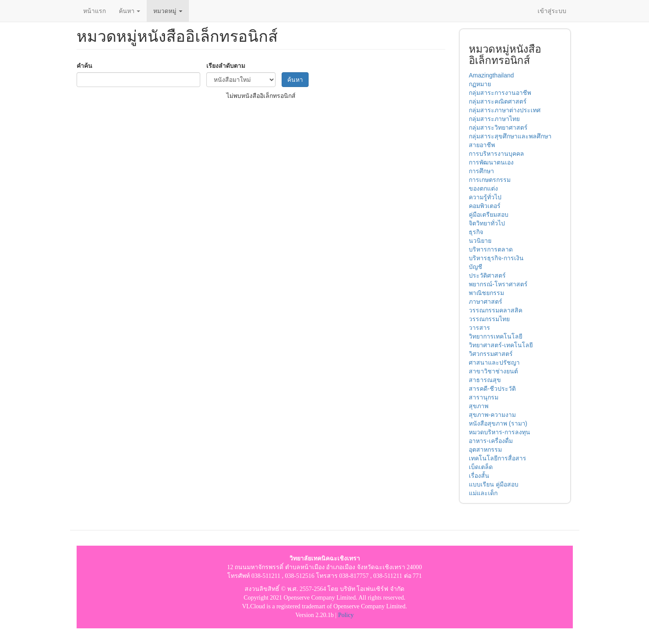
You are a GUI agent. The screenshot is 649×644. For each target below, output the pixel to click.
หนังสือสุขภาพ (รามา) (498, 423)
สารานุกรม (484, 397)
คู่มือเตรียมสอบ (489, 215)
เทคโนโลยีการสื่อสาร (498, 458)
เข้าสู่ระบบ (552, 11)
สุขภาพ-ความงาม (492, 415)
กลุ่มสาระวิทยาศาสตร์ (498, 127)
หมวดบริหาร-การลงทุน (499, 432)
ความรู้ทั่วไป (485, 197)
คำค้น (84, 66)
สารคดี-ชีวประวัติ (492, 389)
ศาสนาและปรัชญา (494, 362)
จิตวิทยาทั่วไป (487, 223)
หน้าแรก (94, 11)
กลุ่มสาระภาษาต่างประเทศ (505, 110)
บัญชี (476, 267)
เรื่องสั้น (479, 476)
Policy (346, 615)
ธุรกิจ (476, 232)
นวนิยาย (480, 241)
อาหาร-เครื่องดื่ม (491, 441)
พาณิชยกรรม (486, 293)
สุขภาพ (479, 406)
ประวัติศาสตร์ (487, 275)
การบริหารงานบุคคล (496, 154)
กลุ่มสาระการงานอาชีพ (500, 93)
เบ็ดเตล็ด (481, 467)
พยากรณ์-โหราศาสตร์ (498, 284)
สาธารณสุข (485, 380)
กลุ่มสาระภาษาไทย (494, 119)
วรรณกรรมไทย (489, 319)
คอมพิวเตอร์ (485, 206)
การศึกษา (481, 171)
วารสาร (479, 328)
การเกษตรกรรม (490, 180)
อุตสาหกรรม (485, 449)
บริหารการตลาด (491, 249)
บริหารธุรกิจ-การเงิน (496, 258)
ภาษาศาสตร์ (486, 302)
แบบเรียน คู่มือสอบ (494, 484)
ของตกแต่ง (483, 188)
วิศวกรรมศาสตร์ (491, 354)
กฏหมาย (480, 84)
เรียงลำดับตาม (226, 66)
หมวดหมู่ (168, 11)
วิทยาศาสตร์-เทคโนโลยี (501, 345)
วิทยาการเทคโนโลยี (496, 336)
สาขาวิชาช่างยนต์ (493, 371)
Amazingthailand (491, 75)
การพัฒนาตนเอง (491, 162)
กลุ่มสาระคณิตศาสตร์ (498, 101)
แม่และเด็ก (483, 493)
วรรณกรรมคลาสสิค (496, 310)
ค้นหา (130, 11)
